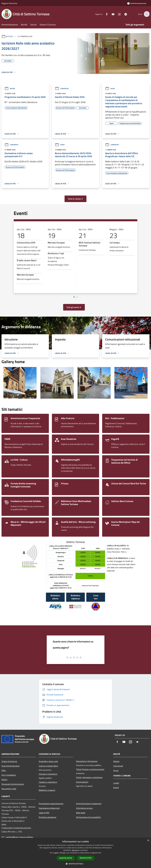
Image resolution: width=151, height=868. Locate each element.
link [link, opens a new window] (100, 853)
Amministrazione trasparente (89, 804)
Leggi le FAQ (44, 813)
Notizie (9, 36)
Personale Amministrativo (13, 784)
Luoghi (116, 783)
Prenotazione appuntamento (51, 804)
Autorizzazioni (82, 782)
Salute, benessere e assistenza (89, 777)
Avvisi (110, 89)
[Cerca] (146, 14)
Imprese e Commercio (48, 774)
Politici (4, 780)
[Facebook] (105, 14)
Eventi (116, 787)
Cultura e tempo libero (48, 766)
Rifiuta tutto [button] (86, 858)
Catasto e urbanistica (48, 782)
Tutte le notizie (75, 199)
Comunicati (62, 89)
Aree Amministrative (11, 766)
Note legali (81, 813)
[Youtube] (111, 14)
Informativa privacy (84, 808)
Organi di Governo (9, 761)
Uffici (4, 770)
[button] (76, 864)
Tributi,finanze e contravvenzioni (90, 769)
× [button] (148, 841)
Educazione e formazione (87, 761)
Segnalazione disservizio (49, 808)
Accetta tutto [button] (66, 858)
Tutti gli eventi (74, 307)
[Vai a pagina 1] (74, 297)
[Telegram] (124, 14)
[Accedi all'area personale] (137, 3)
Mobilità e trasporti (47, 790)
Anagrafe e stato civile (48, 761)
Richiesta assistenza (47, 817)
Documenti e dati (9, 789)
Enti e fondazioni (9, 775)
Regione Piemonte (9, 3)
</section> (75, 579)
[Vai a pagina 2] (77, 297)
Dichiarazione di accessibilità (88, 817)
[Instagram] (118, 14)
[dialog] (75, 853)
